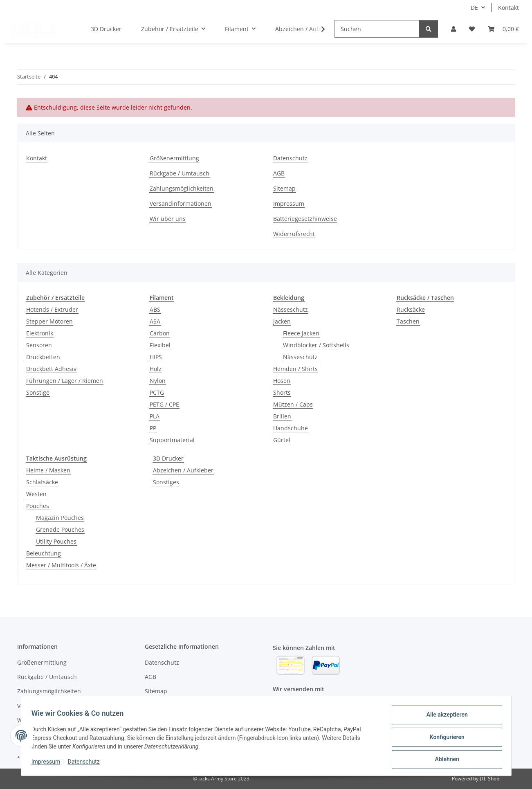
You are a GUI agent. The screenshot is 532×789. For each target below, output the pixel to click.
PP (153, 428)
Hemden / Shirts (295, 369)
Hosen (282, 381)
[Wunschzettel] (472, 29)
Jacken (282, 321)
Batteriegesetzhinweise (305, 219)
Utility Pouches (56, 541)
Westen (36, 494)
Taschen (408, 321)
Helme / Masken (48, 470)
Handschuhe (291, 428)
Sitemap (284, 188)
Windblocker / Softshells (316, 345)
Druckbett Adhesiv (51, 369)
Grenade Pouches (60, 529)
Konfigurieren (444, 739)
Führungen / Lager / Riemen (65, 381)
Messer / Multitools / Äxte (61, 565)
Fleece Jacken (301, 333)
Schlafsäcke (42, 482)
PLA (155, 416)
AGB (279, 173)
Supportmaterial (172, 440)
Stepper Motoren (49, 321)
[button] (453, 29)
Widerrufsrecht (294, 234)
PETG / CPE (164, 404)
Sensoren (39, 345)
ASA (155, 321)
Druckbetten (43, 357)
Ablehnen (444, 760)
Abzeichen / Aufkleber (183, 470)
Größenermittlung (174, 158)
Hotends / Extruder (52, 309)
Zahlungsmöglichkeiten (182, 188)
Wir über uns (168, 219)
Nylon (158, 381)
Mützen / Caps (293, 404)
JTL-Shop (489, 779)
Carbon (160, 333)
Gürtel (282, 440)
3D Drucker (168, 458)
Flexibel (160, 345)
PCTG (157, 392)
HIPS (156, 357)
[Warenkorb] (503, 29)
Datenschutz (86, 764)
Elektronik (40, 333)
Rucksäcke (411, 309)
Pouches (38, 506)
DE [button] (474, 8)
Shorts (282, 392)
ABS (155, 309)
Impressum (49, 764)
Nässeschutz (291, 309)
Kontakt (508, 8)
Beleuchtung (44, 553)
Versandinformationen (181, 203)
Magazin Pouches (60, 518)
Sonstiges (166, 482)
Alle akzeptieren (444, 717)
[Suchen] (377, 29)
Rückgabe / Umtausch (180, 173)
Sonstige (38, 392)
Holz (156, 369)
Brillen (282, 416)
